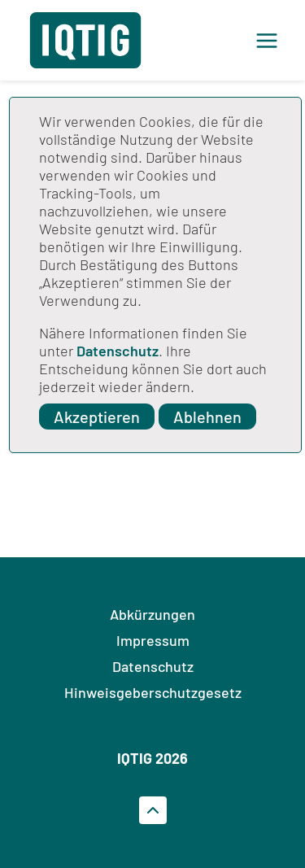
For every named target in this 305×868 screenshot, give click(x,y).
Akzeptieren (97, 417)
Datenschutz (118, 351)
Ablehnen (207, 417)
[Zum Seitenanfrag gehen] (153, 810)
